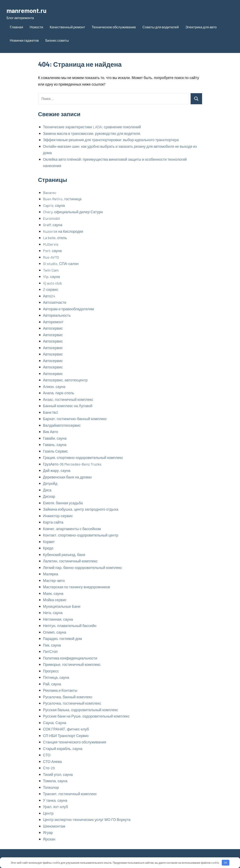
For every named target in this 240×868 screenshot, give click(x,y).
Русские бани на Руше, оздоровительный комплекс (86, 716)
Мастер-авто (54, 580)
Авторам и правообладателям (69, 309)
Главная (16, 27)
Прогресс (51, 671)
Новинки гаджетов (24, 40)
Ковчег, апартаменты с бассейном (72, 529)
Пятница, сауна (56, 677)
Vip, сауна (52, 276)
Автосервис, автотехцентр (65, 380)
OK (225, 863)
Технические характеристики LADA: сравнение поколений (92, 127)
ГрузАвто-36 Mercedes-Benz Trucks (72, 464)
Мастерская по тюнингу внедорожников (77, 587)
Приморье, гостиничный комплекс (72, 664)
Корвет (49, 542)
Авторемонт (53, 322)
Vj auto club (52, 283)
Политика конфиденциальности (70, 658)
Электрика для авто (201, 27)
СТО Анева (52, 761)
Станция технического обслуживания (75, 742)
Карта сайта (53, 522)
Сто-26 (49, 768)
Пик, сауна (52, 645)
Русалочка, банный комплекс (68, 697)
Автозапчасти (55, 302)
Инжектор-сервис (58, 516)
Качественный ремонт (68, 27)
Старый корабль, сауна (63, 749)
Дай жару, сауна (57, 470)
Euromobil (51, 218)
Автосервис (53, 328)
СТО (47, 755)
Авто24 (49, 296)
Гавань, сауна (55, 445)
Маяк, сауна (53, 593)
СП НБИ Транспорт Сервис (66, 736)
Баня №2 (51, 412)
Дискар (49, 496)
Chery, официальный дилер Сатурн (73, 212)
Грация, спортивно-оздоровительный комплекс (83, 458)
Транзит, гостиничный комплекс (70, 794)
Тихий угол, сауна (58, 774)
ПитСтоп (50, 651)
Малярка (51, 574)
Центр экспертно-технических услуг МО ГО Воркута (87, 820)
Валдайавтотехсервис (62, 425)
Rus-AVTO (51, 257)
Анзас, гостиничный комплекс (68, 399)
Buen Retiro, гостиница (62, 199)
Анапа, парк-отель (59, 393)
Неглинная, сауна (58, 619)
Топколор (51, 787)
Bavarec (50, 193)
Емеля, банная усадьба (63, 503)
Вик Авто (51, 432)
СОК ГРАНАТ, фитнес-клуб (66, 729)
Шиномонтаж (54, 826)
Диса (47, 490)
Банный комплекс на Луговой (68, 406)
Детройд (50, 483)
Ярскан (49, 839)
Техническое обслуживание (114, 27)
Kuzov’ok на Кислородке (63, 231)
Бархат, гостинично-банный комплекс (75, 419)
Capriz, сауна (54, 205)
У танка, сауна (55, 800)
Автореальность (57, 315)
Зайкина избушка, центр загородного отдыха (81, 509)
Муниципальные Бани (62, 606)
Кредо (48, 548)
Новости (36, 27)
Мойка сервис (55, 600)
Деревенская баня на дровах (68, 477)
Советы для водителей (161, 27)
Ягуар (48, 832)
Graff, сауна (53, 225)
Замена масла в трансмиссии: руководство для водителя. (92, 133)
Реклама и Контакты (60, 690)
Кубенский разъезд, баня (64, 555)
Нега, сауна (53, 613)
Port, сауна (52, 251)
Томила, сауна (55, 781)
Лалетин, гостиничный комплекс (70, 561)
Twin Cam (51, 270)
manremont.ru (27, 10)
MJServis (51, 244)
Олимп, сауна (55, 632)
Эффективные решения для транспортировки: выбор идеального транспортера (111, 140)
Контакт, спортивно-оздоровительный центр (81, 535)
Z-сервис (51, 289)
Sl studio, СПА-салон (61, 264)
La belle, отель (55, 238)
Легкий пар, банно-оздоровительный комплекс (83, 568)
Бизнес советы (57, 40)
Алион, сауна (54, 386)
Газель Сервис (56, 451)
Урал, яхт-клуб (56, 807)
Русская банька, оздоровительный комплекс (81, 710)
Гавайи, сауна (55, 438)
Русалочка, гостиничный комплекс (72, 703)
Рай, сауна (52, 684)
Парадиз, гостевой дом (63, 639)
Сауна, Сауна (55, 723)
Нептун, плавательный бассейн (70, 626)
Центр (48, 813)
